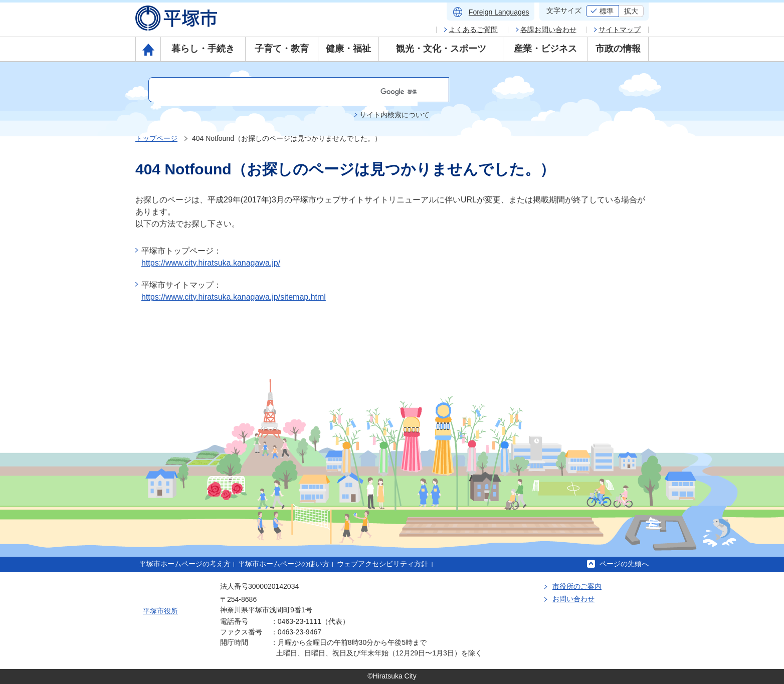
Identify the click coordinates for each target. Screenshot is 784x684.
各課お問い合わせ (548, 30)
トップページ (156, 138)
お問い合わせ (573, 599)
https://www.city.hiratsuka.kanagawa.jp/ (211, 263)
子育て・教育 (282, 49)
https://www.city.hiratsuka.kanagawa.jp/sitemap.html (234, 297)
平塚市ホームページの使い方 (284, 564)
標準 (607, 11)
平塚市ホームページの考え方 (185, 564)
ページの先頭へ (624, 564)
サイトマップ (620, 30)
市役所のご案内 (577, 586)
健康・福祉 (348, 49)
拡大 (631, 11)
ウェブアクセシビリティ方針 (382, 564)
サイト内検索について (395, 115)
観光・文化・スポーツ (441, 49)
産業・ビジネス (545, 49)
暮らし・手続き (203, 49)
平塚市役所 (160, 611)
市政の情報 (618, 49)
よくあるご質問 (473, 30)
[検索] (286, 92)
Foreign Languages (499, 12)
